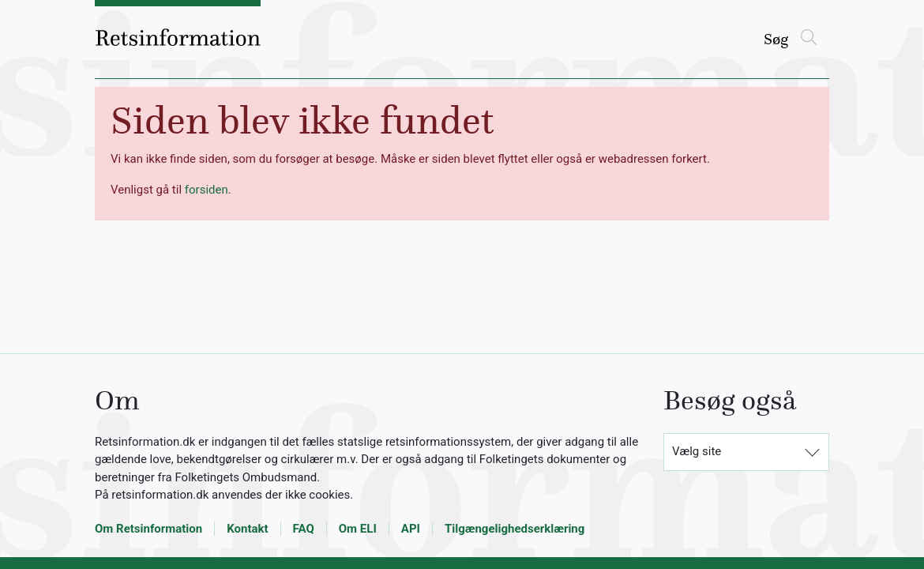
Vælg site (697, 451)
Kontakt (247, 529)
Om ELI (358, 529)
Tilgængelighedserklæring (515, 529)
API (411, 529)
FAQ (304, 529)
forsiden (207, 190)
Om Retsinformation (148, 529)
